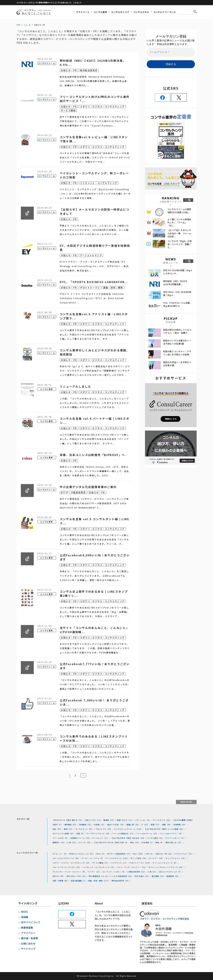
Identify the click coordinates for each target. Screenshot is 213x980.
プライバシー (28, 933)
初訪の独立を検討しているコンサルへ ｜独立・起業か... (177, 331)
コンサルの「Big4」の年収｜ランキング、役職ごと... (180, 244)
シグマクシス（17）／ (120, 863)
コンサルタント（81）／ (85, 829)
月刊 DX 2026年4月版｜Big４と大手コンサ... (178, 272)
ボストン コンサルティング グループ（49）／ (167, 867)
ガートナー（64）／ (157, 858)
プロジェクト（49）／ (105, 829)
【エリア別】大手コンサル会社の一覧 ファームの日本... (180, 233)
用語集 (25, 917)
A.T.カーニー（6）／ (61, 854)
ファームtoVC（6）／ (61, 838)
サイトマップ (28, 949)
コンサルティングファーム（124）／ (129, 829)
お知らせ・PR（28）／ (165, 854)
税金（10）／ (136, 842)
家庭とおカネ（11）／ (126, 820)
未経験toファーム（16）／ (81, 838)
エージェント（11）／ (102, 838)
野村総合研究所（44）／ (122, 881)
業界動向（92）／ (72, 825)
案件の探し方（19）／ (175, 842)
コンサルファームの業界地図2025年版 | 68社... (180, 211)
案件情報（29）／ (159, 876)
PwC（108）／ (139, 854)
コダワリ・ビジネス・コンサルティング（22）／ (73, 863)
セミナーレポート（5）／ (176, 838)
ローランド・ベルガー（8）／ (115, 872)
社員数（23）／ (101, 825)
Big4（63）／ (58, 829)
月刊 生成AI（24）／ (143, 876)
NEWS (24, 912)
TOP (18, 25)
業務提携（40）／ (174, 876)
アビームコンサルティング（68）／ (67, 858)
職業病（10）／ (110, 820)
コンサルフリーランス (165, 12)
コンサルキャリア (120, 12)
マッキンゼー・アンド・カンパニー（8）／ (70, 872)
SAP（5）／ (151, 854)
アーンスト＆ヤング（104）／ (118, 858)
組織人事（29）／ (134, 825)
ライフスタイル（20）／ (163, 820)
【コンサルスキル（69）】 (122, 838)
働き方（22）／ (79, 820)
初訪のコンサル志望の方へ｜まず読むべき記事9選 (177, 342)
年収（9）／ (125, 842)
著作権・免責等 (29, 938)
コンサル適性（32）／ (156, 838)
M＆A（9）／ (102, 854)
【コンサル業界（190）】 (183, 820)
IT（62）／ (146, 825)
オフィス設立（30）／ (140, 858)
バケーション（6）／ (144, 820)
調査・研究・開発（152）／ (100, 881)
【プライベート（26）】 (62, 820)
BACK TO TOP (186, 802)
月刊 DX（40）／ (60, 876)
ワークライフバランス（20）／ (100, 833)
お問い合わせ (28, 944)
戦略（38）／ (168, 825)
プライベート (83, 12)
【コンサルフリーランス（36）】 (107, 842)
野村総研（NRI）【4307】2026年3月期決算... (176, 283)
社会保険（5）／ (149, 842)
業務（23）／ (157, 825)
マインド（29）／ (86, 842)
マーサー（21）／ (95, 872)
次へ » (83, 775)
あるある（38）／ (140, 838)
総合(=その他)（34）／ (117, 825)
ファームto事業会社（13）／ (124, 833)
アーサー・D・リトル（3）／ (94, 858)
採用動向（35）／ (87, 825)
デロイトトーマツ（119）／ (141, 863)
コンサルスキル (141, 12)
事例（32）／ (70, 829)
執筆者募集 (27, 928)
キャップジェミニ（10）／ (177, 858)
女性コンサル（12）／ (94, 820)
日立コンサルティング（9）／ (171, 872)
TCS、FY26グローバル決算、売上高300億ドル (178, 304)
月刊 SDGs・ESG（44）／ (78, 876)
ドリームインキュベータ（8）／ (166, 863)
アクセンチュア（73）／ (185, 854)
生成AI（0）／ (58, 825)
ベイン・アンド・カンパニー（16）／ (133, 867)
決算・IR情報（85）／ (62, 881)
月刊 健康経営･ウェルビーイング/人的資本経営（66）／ (112, 876)
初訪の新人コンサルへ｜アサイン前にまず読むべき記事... (177, 353)
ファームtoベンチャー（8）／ (172, 833)
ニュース (27, 25)
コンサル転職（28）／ (177, 829)
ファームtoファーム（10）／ (148, 833)
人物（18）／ (73, 842)
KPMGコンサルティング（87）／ (83, 854)
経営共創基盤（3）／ (80, 881)
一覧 (188, 200)
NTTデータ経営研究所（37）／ (120, 854)
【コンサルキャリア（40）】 (156, 829)
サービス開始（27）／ (102, 863)
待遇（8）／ (82, 833)
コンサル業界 (100, 12)
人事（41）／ (153, 872)
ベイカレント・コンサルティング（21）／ (100, 867)
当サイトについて (31, 922)
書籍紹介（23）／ (60, 842)
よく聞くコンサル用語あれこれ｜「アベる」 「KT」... (180, 222)
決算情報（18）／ (181, 825)
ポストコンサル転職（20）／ (64, 833)
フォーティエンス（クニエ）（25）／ (68, 867)
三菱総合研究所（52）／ (138, 872)
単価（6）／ (161, 842)
